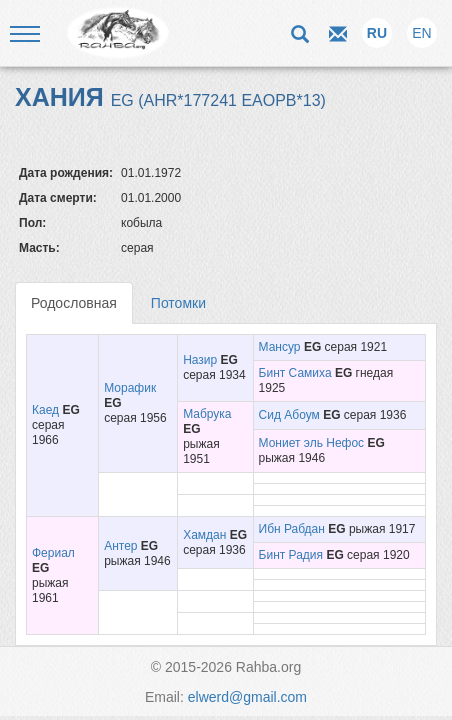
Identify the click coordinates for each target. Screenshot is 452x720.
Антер (120, 546)
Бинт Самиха (295, 373)
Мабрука (207, 414)
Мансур (280, 347)
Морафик (130, 388)
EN (421, 33)
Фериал (53, 553)
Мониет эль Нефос (312, 443)
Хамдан (204, 535)
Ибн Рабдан (292, 529)
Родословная (74, 303)
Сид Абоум (289, 415)
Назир (200, 360)
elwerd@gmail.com (247, 697)
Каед (45, 410)
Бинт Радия (291, 555)
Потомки (178, 303)
